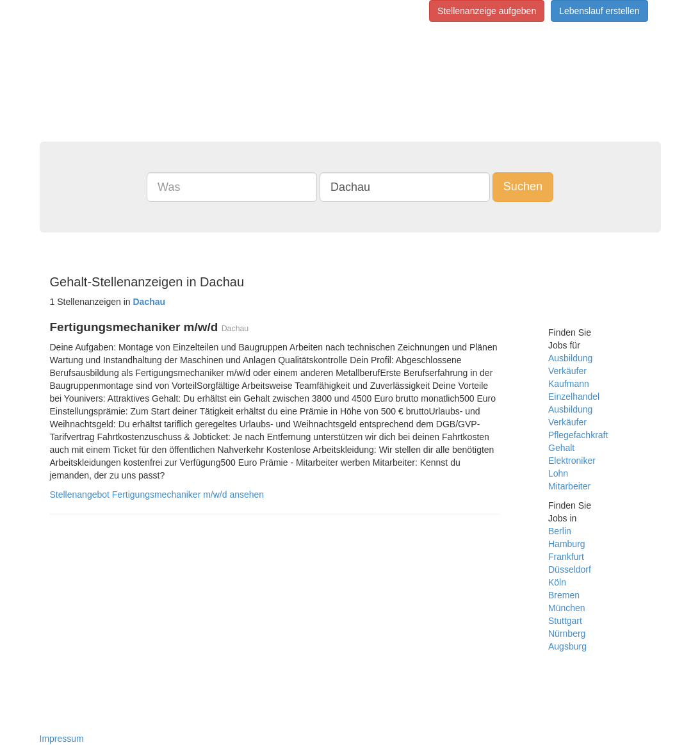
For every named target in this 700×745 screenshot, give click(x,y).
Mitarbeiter (569, 486)
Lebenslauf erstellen (599, 11)
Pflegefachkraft (578, 435)
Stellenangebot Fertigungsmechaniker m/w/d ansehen (157, 495)
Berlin (560, 531)
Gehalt (561, 448)
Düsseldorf (570, 569)
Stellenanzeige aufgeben (487, 11)
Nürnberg (567, 634)
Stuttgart (565, 621)
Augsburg (567, 646)
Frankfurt (566, 557)
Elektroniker (572, 461)
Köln (557, 582)
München (567, 608)
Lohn (558, 473)
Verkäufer (567, 371)
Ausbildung (570, 358)
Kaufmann (569, 384)
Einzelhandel (574, 397)
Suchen (523, 186)
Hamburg (567, 544)
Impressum (62, 739)
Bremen (564, 595)
